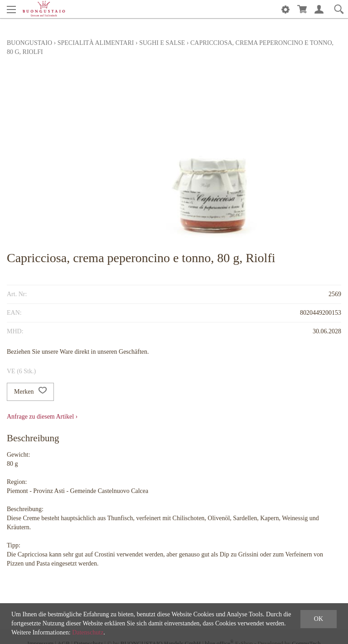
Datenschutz (88, 632)
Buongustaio (29, 43)
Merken (30, 392)
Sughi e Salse (162, 43)
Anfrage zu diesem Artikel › (42, 417)
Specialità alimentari (96, 43)
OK (319, 619)
